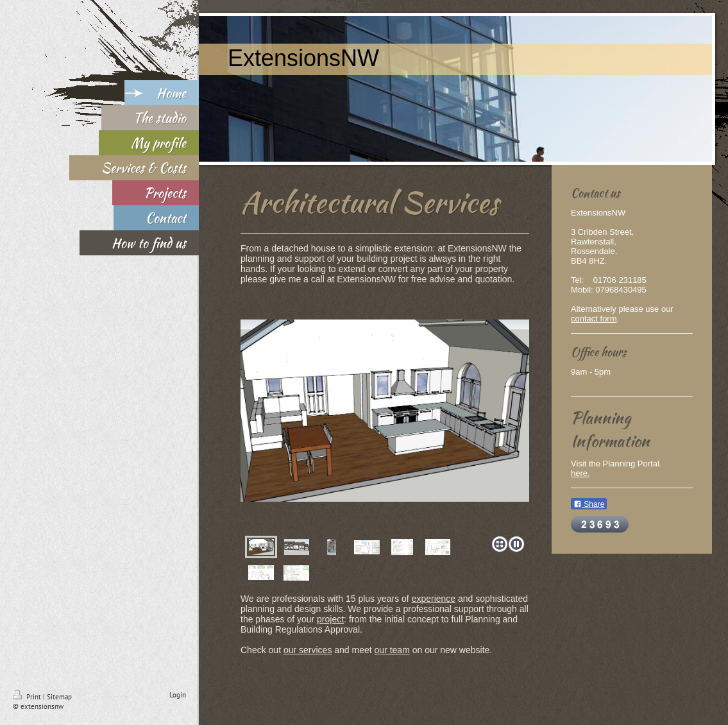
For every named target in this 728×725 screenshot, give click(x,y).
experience (434, 599)
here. (580, 473)
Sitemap (59, 697)
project (330, 619)
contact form (594, 319)
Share (589, 504)
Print (28, 697)
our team (392, 650)
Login (178, 695)
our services (308, 650)
